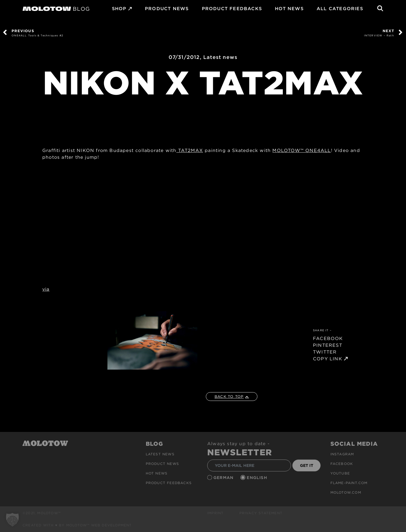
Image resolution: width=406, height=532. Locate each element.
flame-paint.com (349, 483)
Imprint (215, 513)
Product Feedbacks (232, 9)
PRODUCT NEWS (167, 9)
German (224, 478)
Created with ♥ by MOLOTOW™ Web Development (77, 525)
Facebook (342, 464)
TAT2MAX (190, 150)
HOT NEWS (289, 9)
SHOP (119, 9)
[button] (12, 520)
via (46, 289)
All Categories (340, 9)
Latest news (220, 57)
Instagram (342, 454)
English (258, 478)
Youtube (340, 473)
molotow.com (346, 492)
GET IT (307, 465)
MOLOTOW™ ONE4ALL (302, 150)
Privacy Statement (261, 513)
